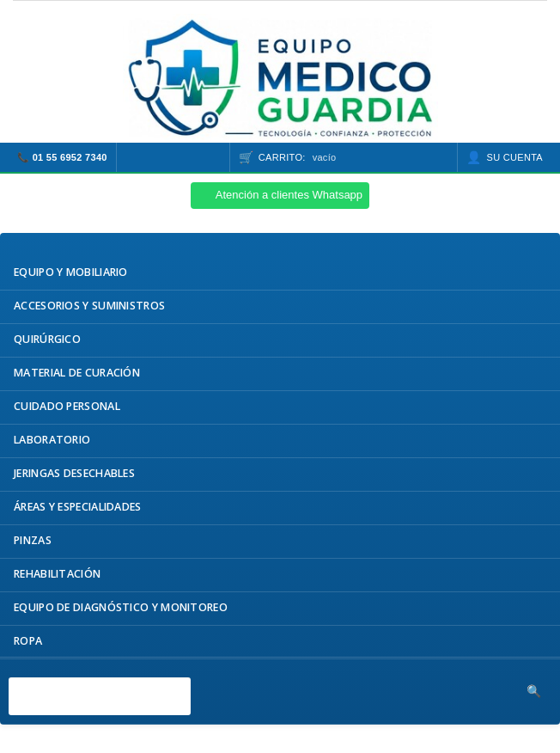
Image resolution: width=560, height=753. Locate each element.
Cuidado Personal (67, 406)
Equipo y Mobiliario (71, 272)
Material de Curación (77, 373)
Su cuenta (515, 157)
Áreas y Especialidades (78, 507)
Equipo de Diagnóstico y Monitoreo (121, 607)
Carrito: (298, 157)
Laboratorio (52, 440)
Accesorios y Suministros (89, 306)
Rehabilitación (57, 574)
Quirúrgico (47, 339)
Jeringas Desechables (74, 473)
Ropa (28, 641)
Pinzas (33, 540)
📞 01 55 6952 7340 (62, 157)
